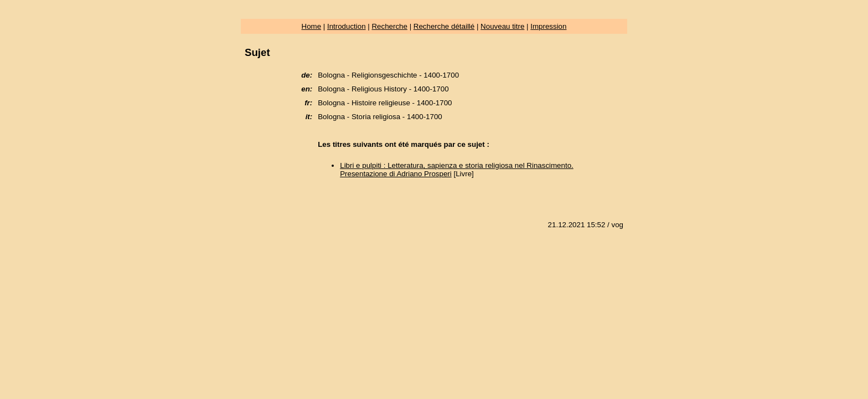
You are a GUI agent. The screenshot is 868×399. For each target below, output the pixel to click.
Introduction (347, 26)
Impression (548, 26)
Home (312, 26)
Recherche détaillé (444, 26)
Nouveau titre (502, 26)
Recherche (389, 26)
